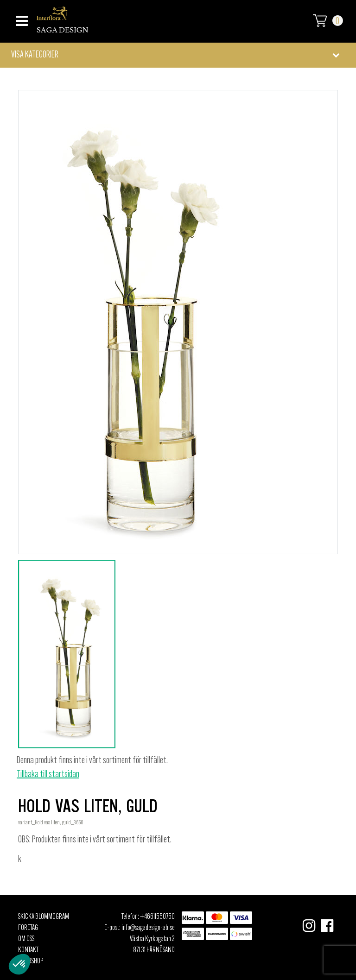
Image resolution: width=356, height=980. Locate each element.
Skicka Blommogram (44, 917)
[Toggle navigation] (21, 18)
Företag (28, 928)
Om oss (26, 939)
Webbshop (31, 961)
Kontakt (28, 950)
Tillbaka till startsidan (48, 775)
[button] (178, 55)
